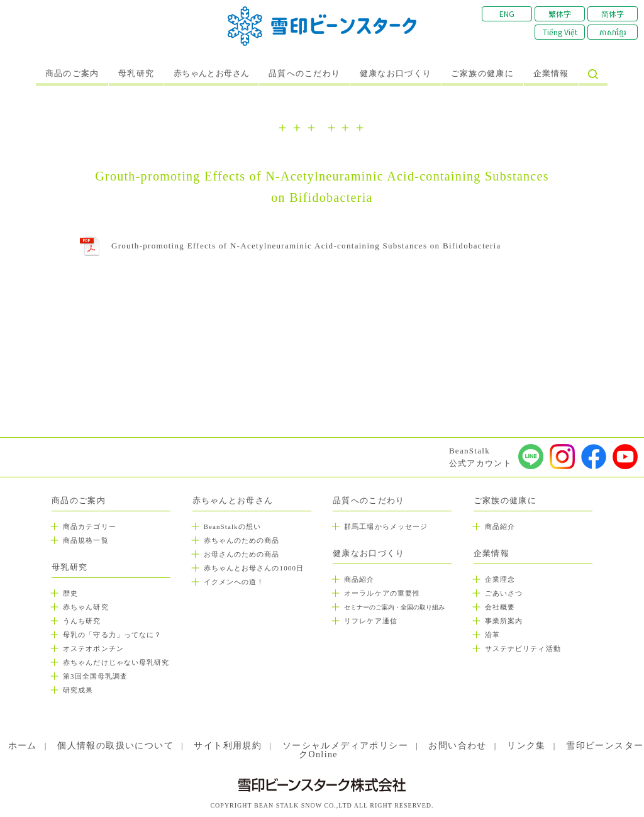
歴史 (70, 593)
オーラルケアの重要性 (382, 593)
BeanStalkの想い (232, 526)
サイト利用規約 (228, 746)
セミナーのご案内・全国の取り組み (394, 607)
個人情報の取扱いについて (115, 746)
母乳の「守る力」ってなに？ (112, 635)
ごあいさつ (504, 593)
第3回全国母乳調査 (95, 676)
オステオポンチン (93, 648)
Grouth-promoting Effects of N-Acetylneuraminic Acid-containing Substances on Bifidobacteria (306, 246)
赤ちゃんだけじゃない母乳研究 (116, 662)
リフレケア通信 (371, 621)
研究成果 (78, 690)
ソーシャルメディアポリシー (345, 746)
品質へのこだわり (304, 74)
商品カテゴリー (90, 526)
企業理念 (500, 579)
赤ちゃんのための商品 (242, 540)
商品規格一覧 (86, 540)
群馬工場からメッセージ (386, 526)
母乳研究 (136, 74)
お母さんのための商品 (242, 554)
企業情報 (551, 74)
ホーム (23, 746)
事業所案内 (504, 621)
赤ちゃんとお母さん (212, 74)
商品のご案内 (72, 74)
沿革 (492, 635)
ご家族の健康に (482, 74)
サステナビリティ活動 (523, 648)
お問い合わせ (457, 746)
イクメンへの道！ (234, 582)
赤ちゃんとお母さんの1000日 (254, 568)
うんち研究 (82, 621)
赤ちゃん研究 (86, 607)
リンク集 (526, 746)
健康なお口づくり (396, 74)
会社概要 (500, 607)
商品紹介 (359, 579)
